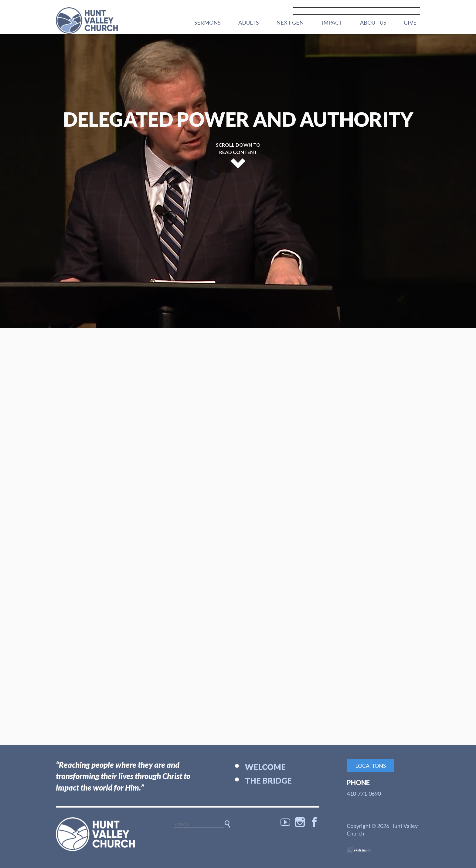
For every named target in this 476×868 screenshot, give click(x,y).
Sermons (207, 22)
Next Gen (290, 22)
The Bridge (268, 781)
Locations (371, 766)
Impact (332, 22)
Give (410, 22)
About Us (373, 22)
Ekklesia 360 (359, 850)
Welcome (265, 767)
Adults (248, 22)
